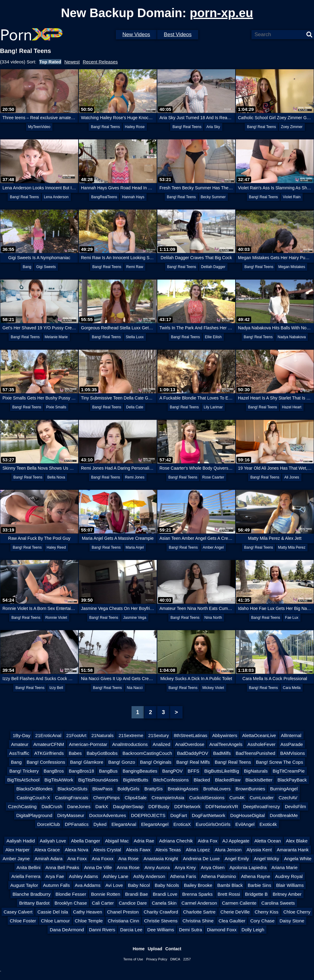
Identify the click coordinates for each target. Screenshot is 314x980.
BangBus (108, 771)
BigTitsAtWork (59, 780)
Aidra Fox (208, 841)
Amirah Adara (49, 859)
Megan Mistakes (292, 267)
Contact (173, 949)
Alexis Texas (168, 850)
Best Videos (178, 34)
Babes (75, 753)
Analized (162, 744)
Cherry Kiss (266, 912)
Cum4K (237, 798)
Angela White (298, 859)
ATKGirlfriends (49, 753)
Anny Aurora (157, 867)
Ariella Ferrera (26, 876)
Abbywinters (225, 735)
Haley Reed (56, 547)
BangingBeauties (140, 771)
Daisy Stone (292, 921)
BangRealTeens (104, 197)
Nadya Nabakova (292, 337)
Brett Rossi (229, 894)
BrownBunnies (250, 789)
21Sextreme (131, 735)
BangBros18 (81, 771)
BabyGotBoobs (102, 753)
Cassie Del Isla (53, 912)
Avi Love (114, 885)
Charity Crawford (161, 912)
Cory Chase (262, 921)
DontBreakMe (284, 815)
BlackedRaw (228, 780)
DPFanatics (77, 824)
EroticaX (182, 824)
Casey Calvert (18, 912)
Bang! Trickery (24, 771)
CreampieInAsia (168, 798)
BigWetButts (136, 780)
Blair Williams (290, 885)
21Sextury (159, 735)
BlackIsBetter (259, 780)
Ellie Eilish (213, 337)
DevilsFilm (295, 806)
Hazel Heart (292, 407)
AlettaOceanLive (259, 735)
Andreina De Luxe (201, 859)
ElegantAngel (155, 824)
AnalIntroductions (130, 744)
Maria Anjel (135, 547)
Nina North (213, 618)
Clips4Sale (136, 798)
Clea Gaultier (232, 921)
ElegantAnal (124, 824)
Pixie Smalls (56, 407)
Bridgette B (256, 894)
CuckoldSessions (207, 798)
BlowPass (102, 789)
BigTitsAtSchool (23, 780)
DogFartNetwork (209, 815)
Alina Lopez (198, 850)
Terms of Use (133, 959)
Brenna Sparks (197, 894)
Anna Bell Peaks (62, 867)
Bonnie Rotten (106, 894)
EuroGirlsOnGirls (213, 824)
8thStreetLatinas (191, 735)
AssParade (292, 744)
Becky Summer (213, 197)
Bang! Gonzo (122, 762)
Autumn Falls (56, 885)
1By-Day (21, 735)
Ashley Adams (84, 876)
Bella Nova (56, 477)
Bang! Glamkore (87, 762)
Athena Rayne (256, 876)
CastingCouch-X (33, 798)
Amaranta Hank (293, 850)
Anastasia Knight (161, 859)
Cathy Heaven (88, 912)
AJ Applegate (236, 841)
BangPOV (172, 771)
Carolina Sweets (278, 903)
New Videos (136, 34)
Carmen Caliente (239, 903)
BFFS (193, 771)
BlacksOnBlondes (34, 789)
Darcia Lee (131, 930)
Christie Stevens (161, 921)
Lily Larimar (213, 407)
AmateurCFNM (49, 744)
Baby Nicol (139, 885)
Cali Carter (103, 903)
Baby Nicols (167, 885)
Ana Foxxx (103, 859)
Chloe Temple (89, 921)
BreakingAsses (183, 789)
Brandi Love (165, 894)
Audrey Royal (289, 876)
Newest (72, 62)
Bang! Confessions (46, 762)
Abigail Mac (117, 841)
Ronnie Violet (56, 618)
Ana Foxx (77, 859)
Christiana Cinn (123, 921)
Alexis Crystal (107, 850)
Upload (155, 949)
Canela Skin (164, 903)
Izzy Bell (56, 688)
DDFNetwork (187, 806)
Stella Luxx (135, 337)
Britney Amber (287, 894)
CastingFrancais (71, 798)
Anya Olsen (213, 867)
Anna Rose (128, 867)
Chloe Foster (23, 921)
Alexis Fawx (138, 850)
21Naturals (103, 735)
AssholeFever (262, 744)
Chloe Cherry (297, 912)
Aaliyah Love (53, 841)
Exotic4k (268, 824)
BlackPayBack (292, 780)
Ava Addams (88, 885)
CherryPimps (107, 798)
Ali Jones (292, 477)
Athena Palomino (219, 876)
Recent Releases (100, 62)
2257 (187, 959)
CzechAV (288, 798)
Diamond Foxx (222, 930)
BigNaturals (256, 771)
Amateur (20, 744)
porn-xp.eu (222, 13)
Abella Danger (85, 841)
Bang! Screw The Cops (279, 762)
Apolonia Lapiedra (248, 867)
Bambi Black (230, 885)
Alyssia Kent (259, 850)
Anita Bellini (29, 867)
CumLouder (262, 798)
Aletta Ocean (268, 841)
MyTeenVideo (39, 127)
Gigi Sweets (46, 267)
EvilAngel (245, 824)
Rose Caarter (213, 477)
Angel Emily (237, 859)
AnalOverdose (190, 744)
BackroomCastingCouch (147, 753)
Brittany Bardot (34, 903)
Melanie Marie (56, 337)
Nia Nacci (135, 688)
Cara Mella (292, 688)
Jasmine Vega (135, 618)
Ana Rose (128, 859)
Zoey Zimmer (292, 127)
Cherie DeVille (235, 912)
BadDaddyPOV (193, 753)
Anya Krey (185, 867)
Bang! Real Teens (105, 127)
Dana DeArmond (67, 930)
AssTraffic (19, 753)
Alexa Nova (77, 850)
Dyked (100, 824)
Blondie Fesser (71, 894)
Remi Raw (135, 267)
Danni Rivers (102, 930)
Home (139, 949)
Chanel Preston (123, 912)
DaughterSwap (128, 806)
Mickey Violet (213, 688)
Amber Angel (213, 547)
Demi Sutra (191, 930)
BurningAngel (284, 789)
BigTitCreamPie (289, 771)
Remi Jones (135, 477)
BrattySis (154, 789)
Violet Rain (292, 197)
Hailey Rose (135, 127)
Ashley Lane (116, 876)
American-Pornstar (88, 744)
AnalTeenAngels (226, 744)
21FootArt (76, 735)
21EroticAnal (48, 735)
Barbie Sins (260, 885)
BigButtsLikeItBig (222, 771)
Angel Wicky (267, 859)
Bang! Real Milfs (193, 762)
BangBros (54, 771)
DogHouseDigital (248, 815)
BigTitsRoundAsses (98, 780)
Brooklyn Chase (71, 903)
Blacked (202, 780)
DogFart (178, 815)
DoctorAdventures (108, 815)
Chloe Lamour (56, 921)
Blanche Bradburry (32, 894)
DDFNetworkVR (222, 806)
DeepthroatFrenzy (262, 806)
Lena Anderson (56, 197)
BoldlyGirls (128, 789)
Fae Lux (292, 618)
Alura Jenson (228, 850)
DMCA (175, 959)
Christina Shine (198, 921)
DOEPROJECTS (148, 815)
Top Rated (50, 62)
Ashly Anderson (149, 876)
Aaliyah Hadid (21, 841)
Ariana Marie (284, 867)
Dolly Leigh (253, 930)
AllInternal (291, 735)
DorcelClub (48, 824)
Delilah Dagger (213, 267)
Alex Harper (17, 850)
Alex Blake (297, 841)
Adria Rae (144, 841)
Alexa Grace (47, 850)
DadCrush (52, 806)
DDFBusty (159, 806)
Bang (27, 267)
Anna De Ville (98, 867)
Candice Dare (133, 903)
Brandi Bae (136, 894)
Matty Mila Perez (292, 547)
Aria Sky (213, 127)
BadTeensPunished (255, 753)
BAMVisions (293, 753)
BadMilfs (222, 753)
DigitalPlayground (34, 815)
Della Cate (135, 407)
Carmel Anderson (199, 903)
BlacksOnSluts (73, 789)
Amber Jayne (16, 859)
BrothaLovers (217, 789)
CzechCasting (22, 806)
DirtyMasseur (71, 815)
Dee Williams (161, 930)
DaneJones (79, 806)
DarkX (102, 806)
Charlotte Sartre (199, 912)
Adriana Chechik (176, 841)
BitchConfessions (171, 780)
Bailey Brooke (198, 885)
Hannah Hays (133, 197)
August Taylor (24, 885)
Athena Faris (183, 876)
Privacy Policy (157, 959)
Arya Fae (55, 876)
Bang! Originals (156, 762)
